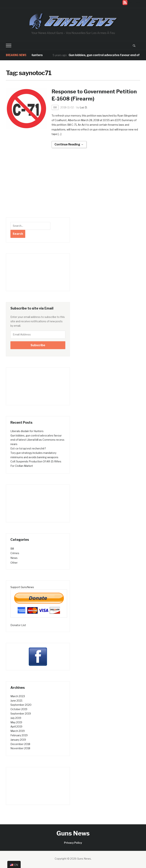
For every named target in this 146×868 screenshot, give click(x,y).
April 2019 (16, 727)
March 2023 (18, 696)
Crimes (15, 553)
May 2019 (16, 722)
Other (14, 563)
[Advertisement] (38, 190)
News (14, 558)
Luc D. (84, 107)
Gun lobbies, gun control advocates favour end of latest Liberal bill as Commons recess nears (37, 440)
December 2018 (20, 744)
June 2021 (16, 701)
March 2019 (18, 731)
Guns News (73, 833)
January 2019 (18, 740)
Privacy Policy (73, 843)
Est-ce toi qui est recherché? (28, 448)
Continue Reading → (69, 144)
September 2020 (21, 705)
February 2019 (19, 735)
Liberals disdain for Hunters (27, 431)
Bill (55, 107)
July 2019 (16, 718)
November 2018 (20, 748)
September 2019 (21, 714)
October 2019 (19, 709)
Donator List (18, 625)
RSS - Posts (134, 2)
